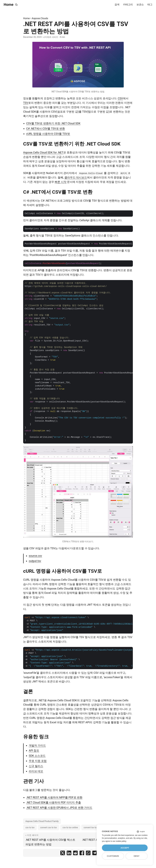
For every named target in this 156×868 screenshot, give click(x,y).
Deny (137, 856)
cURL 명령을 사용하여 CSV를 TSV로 (48, 134)
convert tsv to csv (92, 827)
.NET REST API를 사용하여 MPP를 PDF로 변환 (54, 797)
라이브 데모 (36, 771)
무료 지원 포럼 (38, 761)
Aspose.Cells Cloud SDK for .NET (43, 152)
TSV (26, 103)
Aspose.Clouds (40, 18)
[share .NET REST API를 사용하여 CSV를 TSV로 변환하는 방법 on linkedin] (69, 854)
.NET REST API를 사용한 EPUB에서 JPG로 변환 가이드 (59, 808)
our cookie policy (119, 841)
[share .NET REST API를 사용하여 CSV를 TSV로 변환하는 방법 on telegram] (95, 854)
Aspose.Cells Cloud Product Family (42, 821)
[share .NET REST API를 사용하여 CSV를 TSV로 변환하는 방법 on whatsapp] (88, 854)
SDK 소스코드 (37, 756)
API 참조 (34, 750)
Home (9, 5)
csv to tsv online (70, 827)
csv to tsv (30, 827)
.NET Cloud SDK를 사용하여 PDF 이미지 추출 (54, 802)
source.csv (35, 556)
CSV (120, 98)
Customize (113, 856)
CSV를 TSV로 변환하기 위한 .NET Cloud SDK (53, 123)
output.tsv (35, 561)
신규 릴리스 (36, 766)
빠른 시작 (60, 182)
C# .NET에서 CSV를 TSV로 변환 (46, 129)
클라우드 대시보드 (76, 177)
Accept (125, 848)
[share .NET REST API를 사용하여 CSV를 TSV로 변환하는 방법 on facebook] (82, 854)
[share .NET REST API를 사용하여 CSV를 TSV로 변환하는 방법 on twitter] (63, 854)
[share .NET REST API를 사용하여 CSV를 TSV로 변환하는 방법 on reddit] (75, 854)
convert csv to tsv (49, 827)
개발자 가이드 (37, 745)
